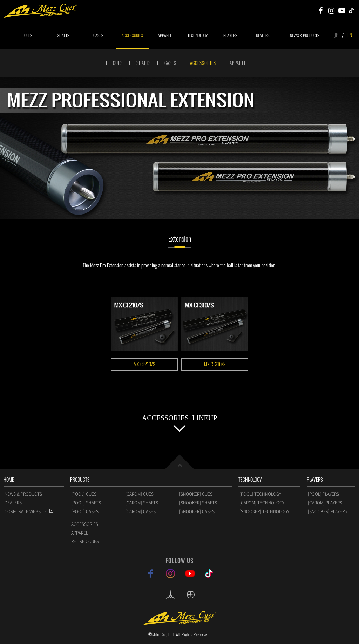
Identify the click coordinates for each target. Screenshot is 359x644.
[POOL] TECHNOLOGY (260, 494)
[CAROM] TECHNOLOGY (262, 503)
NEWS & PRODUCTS (305, 35)
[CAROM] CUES (139, 494)
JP (336, 35)
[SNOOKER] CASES (197, 511)
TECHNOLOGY (198, 35)
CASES (98, 35)
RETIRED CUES (85, 541)
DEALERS (263, 35)
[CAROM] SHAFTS (142, 503)
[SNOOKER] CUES (196, 494)
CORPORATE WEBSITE (26, 511)
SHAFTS (63, 35)
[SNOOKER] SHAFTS (198, 503)
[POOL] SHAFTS (86, 503)
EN (350, 35)
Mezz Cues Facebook (321, 11)
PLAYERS (230, 35)
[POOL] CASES (85, 511)
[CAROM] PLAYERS (325, 503)
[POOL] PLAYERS (323, 494)
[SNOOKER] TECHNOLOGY (264, 511)
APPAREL (165, 35)
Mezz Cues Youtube (342, 11)
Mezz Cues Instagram (331, 11)
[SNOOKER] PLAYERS (327, 511)
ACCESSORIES (132, 35)
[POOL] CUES (84, 494)
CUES (28, 35)
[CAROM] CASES (140, 511)
